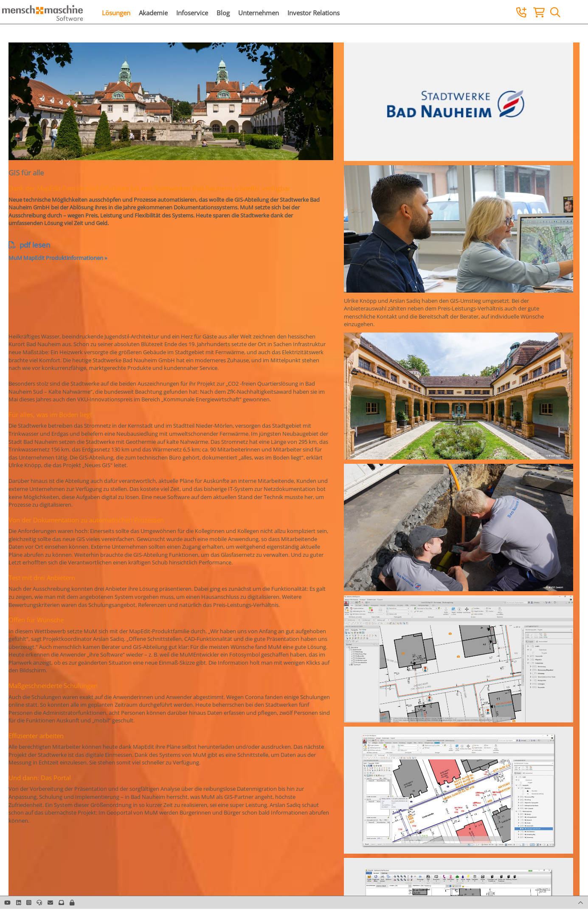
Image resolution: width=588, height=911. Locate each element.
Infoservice (192, 13)
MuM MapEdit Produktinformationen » (58, 258)
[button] (72, 903)
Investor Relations (314, 13)
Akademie (153, 13)
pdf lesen (29, 245)
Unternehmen (259, 13)
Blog (223, 13)
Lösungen (116, 13)
